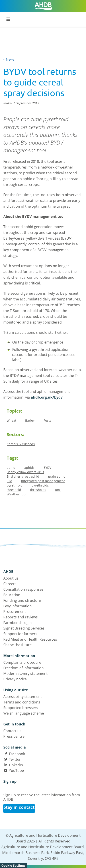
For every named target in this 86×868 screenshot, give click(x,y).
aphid (11, 468)
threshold (14, 490)
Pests (47, 420)
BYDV (47, 468)
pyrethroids (40, 485)
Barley (30, 420)
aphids (29, 468)
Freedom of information (24, 668)
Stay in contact (19, 807)
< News (9, 59)
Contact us (12, 731)
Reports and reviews (20, 617)
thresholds (38, 490)
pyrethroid (15, 485)
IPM (9, 481)
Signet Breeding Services (24, 628)
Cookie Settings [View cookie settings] (13, 865)
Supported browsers (21, 708)
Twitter (15, 759)
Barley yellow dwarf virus (25, 472)
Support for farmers (20, 634)
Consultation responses (23, 589)
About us (11, 578)
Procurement (15, 612)
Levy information (17, 606)
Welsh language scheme (24, 713)
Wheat (11, 420)
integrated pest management (43, 481)
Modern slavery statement (26, 673)
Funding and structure (22, 600)
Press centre (14, 736)
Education (12, 595)
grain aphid (57, 476)
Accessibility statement (23, 697)
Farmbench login (17, 623)
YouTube (16, 771)
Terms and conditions (22, 702)
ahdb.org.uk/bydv (47, 397)
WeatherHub (16, 494)
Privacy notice (15, 679)
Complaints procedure (22, 662)
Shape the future (17, 645)
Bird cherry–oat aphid (23, 476)
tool (58, 490)
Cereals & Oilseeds (21, 444)
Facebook (17, 754)
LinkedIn (16, 765)
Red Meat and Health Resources (30, 639)
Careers (10, 584)
